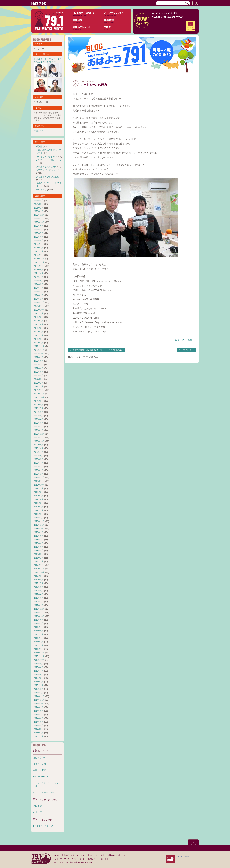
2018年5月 (39, 547)
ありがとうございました (48, 177)
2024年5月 (39, 284)
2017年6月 (39, 587)
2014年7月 (39, 715)
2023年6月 (39, 324)
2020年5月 (39, 459)
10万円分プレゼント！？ (48, 170)
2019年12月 (39, 478)
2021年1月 (39, 430)
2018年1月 (39, 561)
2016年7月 (39, 627)
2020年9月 (39, 445)
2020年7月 (39, 452)
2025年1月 (39, 255)
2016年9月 (39, 620)
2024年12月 (39, 259)
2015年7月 (39, 671)
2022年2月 (39, 383)
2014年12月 (39, 696)
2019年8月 (39, 492)
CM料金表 (110, 855)
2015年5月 (39, 678)
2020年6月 (39, 456)
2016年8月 (39, 624)
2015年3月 (39, 685)
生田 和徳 (38, 59)
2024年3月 (39, 292)
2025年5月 (39, 241)
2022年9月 (39, 357)
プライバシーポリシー (77, 859)
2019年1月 (39, 518)
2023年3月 (39, 335)
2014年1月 (39, 736)
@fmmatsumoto (183, 856)
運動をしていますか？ (47, 157)
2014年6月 (39, 718)
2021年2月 (39, 427)
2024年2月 (39, 295)
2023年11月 (39, 306)
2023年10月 (39, 310)
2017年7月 (39, 583)
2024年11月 (39, 262)
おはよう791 (181, 340)
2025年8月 (39, 230)
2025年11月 (39, 219)
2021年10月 (39, 397)
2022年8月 (39, 361)
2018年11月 (39, 525)
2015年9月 (39, 664)
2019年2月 (39, 514)
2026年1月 (39, 211)
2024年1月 (39, 299)
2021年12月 (39, 390)
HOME (57, 855)
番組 (190, 340)
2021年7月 (39, 408)
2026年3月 (39, 204)
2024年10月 (39, 266)
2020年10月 (39, 441)
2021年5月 (39, 416)
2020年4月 (39, 463)
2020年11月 (39, 438)
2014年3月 (39, 729)
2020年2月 (39, 470)
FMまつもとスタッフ (43, 826)
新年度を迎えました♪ (46, 167)
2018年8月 (39, 536)
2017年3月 (39, 598)
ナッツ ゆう (50, 59)
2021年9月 (39, 401)
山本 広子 (38, 812)
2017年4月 (39, 594)
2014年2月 (39, 733)
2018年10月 (39, 529)
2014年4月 (39, 726)
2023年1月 (39, 343)
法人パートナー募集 (96, 855)
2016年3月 (39, 642)
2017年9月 (39, 576)
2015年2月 (39, 689)
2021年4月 (39, 419)
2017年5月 (39, 591)
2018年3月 (39, 554)
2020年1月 (39, 474)
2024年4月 (39, 288)
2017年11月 (39, 569)
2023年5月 (39, 328)
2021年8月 (39, 405)
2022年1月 (39, 386)
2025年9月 (39, 226)
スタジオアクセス (78, 855)
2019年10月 (39, 485)
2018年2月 (39, 558)
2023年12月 (39, 303)
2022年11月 (39, 350)
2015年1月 (39, 693)
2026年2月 (39, 208)
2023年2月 (39, 339)
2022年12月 (39, 346)
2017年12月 (39, 565)
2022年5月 (39, 372)
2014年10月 (39, 704)
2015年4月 (39, 682)
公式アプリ (121, 855)
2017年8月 (39, 580)
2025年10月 (39, 222)
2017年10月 (39, 572)
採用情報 (105, 859)
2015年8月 (39, 667)
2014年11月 (39, 700)
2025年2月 (39, 251)
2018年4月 (39, 551)
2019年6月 (39, 499)
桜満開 (39, 146)
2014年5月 (39, 722)
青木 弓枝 (51, 62)
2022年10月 (39, 354)
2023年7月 (39, 321)
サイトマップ (60, 859)
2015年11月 (39, 656)
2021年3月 (39, 423)
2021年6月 (39, 412)
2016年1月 (39, 649)
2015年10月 (39, 660)
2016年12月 (39, 609)
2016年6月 (39, 631)
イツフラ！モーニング (44, 792)
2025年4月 (39, 244)
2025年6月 (39, 237)
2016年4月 (39, 638)
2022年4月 (39, 376)
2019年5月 (39, 503)
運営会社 (65, 855)
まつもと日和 (39, 764)
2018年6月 (39, 543)
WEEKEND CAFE (42, 777)
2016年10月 (39, 616)
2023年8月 (39, 317)
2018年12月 (39, 521)
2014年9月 (39, 707)
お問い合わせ (94, 859)
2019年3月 (39, 510)
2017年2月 (39, 602)
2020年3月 (39, 467)
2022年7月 (39, 365)
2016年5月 (39, 634)
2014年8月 (39, 711)
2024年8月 (39, 273)
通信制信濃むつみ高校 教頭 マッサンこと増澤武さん (98, 350)
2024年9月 (39, 270)
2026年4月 (39, 201)
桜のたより (41, 190)
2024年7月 (39, 277)
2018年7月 (39, 540)
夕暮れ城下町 (39, 770)
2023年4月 (39, 332)
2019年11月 (39, 481)
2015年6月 (39, 675)
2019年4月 (39, 507)
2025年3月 (39, 248)
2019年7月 (39, 496)
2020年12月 (39, 434)
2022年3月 (39, 379)
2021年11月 (39, 394)
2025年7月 (39, 233)
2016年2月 (39, 645)
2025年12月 (39, 215)
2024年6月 (39, 281)
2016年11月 (39, 613)
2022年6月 (39, 368)
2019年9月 (39, 488)
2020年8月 (39, 448)
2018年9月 (39, 532)
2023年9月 (39, 313)
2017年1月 (39, 605)
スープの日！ (185, 350)
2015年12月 (39, 653)
